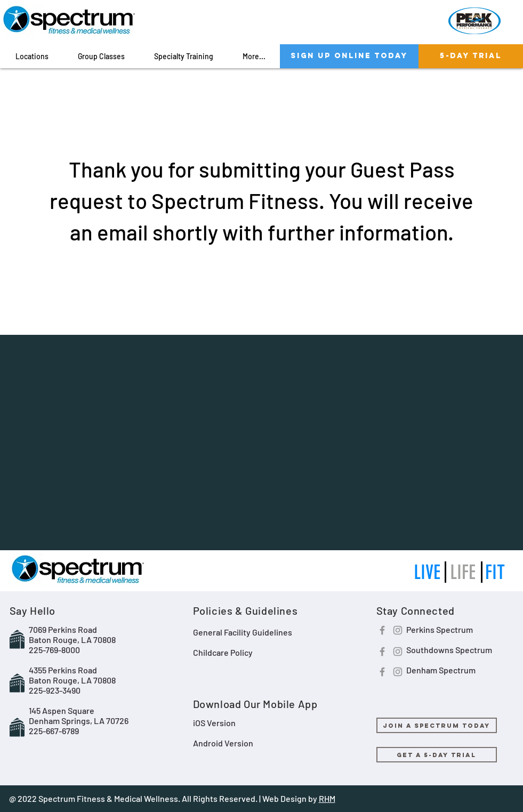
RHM (327, 798)
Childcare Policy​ (223, 652)
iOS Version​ (214, 723)
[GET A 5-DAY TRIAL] (437, 755)
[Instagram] (398, 630)
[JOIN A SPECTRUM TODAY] (437, 725)
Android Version (223, 743)
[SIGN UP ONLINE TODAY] (349, 56)
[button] (32, 56)
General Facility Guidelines (243, 632)
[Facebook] (382, 630)
